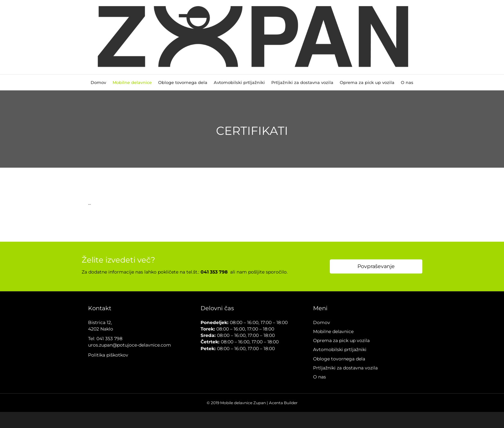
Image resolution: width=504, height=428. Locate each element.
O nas (407, 82)
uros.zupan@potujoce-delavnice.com (130, 345)
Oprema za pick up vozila (367, 82)
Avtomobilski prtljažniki (239, 82)
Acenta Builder (283, 403)
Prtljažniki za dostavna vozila (302, 82)
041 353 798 (109, 339)
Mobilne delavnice (132, 82)
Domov (98, 82)
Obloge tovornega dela (183, 82)
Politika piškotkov (108, 355)
